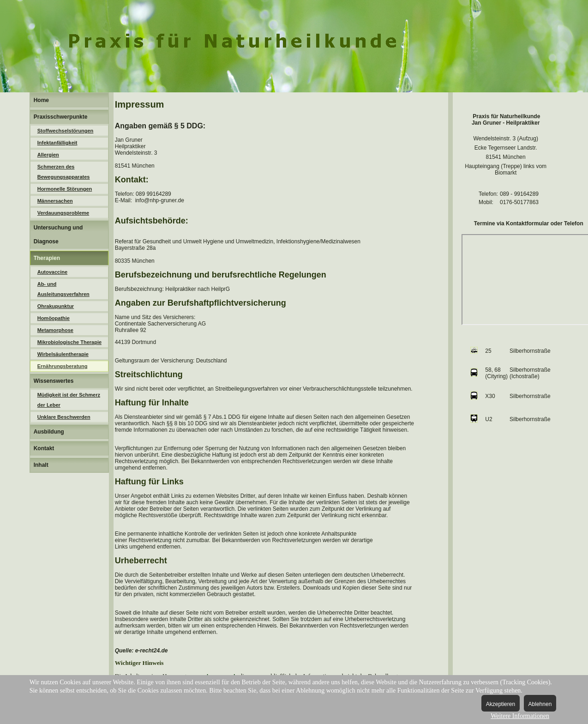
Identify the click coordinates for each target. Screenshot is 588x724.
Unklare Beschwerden (64, 417)
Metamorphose (55, 330)
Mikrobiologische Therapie (69, 342)
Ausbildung (49, 432)
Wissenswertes (54, 381)
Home (41, 100)
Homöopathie (54, 318)
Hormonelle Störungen (65, 189)
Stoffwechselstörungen (66, 131)
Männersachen (55, 201)
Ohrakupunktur (56, 306)
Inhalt (41, 465)
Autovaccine (52, 272)
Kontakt (44, 448)
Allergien (48, 155)
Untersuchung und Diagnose (58, 235)
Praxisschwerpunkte (61, 117)
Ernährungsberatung (63, 366)
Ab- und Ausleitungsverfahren (63, 289)
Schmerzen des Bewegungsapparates (64, 172)
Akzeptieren (501, 704)
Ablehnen (540, 704)
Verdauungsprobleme (63, 213)
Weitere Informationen (520, 716)
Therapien (47, 258)
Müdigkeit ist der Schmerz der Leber (69, 400)
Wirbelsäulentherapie (63, 354)
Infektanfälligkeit (57, 143)
